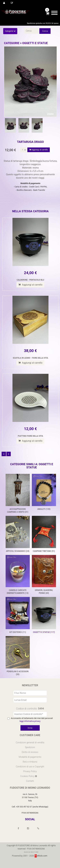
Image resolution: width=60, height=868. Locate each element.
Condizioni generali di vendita (30, 742)
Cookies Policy (28, 776)
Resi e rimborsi (30, 762)
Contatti (30, 781)
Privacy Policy (30, 771)
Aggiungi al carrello (39, 150)
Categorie (10, 31)
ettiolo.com (41, 856)
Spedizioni (30, 747)
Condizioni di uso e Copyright (30, 767)
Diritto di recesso (30, 752)
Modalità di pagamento (30, 757)
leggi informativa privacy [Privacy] (30, 721)
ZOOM (50, 114)
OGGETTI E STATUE (35, 43)
